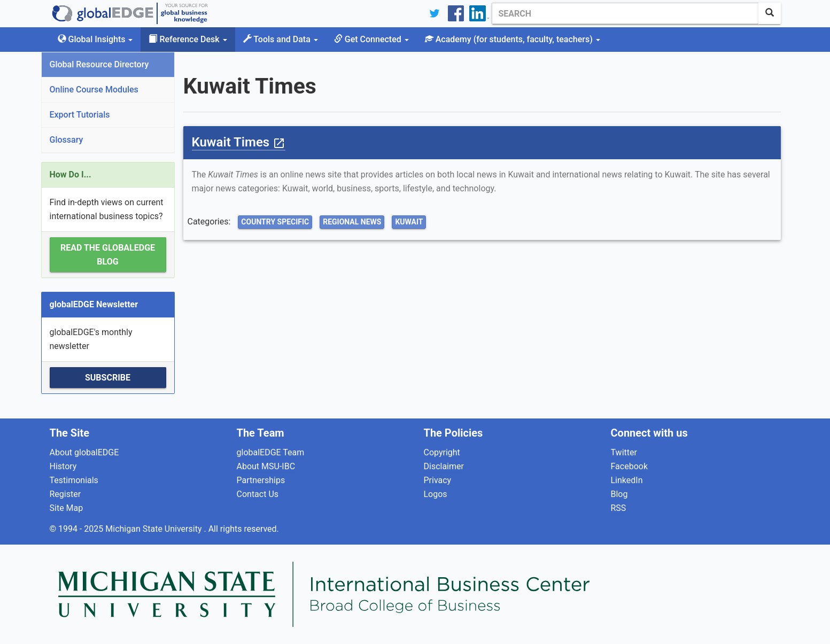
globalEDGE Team (271, 452)
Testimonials (74, 480)
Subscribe (108, 378)
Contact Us (258, 494)
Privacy (438, 480)
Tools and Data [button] (281, 39)
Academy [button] (513, 39)
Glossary (67, 140)
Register (65, 494)
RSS (619, 508)
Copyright (442, 452)
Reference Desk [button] (188, 39)
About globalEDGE (84, 452)
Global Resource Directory (99, 64)
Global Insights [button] (95, 39)
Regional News (352, 222)
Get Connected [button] (371, 39)
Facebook (629, 466)
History (63, 466)
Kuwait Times (239, 142)
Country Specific (275, 222)
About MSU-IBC (266, 466)
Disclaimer (444, 466)
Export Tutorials (80, 115)
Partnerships (261, 480)
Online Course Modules (94, 90)
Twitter (624, 452)
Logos (436, 494)
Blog (619, 494)
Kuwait (409, 222)
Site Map (67, 508)
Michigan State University (154, 529)
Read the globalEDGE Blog (108, 255)
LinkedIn (627, 480)
